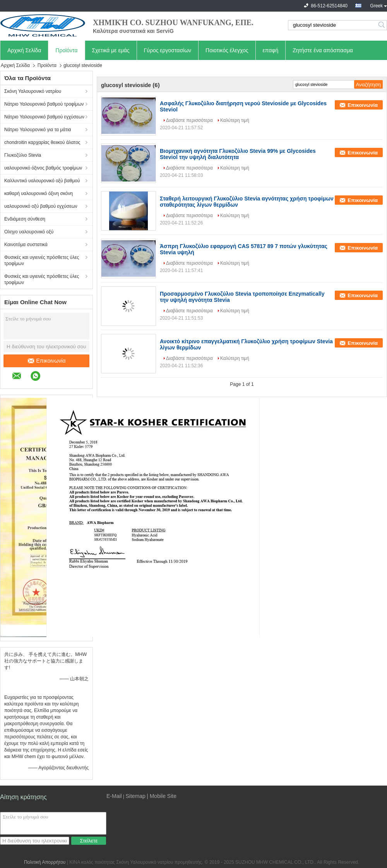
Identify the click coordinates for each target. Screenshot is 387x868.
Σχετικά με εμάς (111, 50)
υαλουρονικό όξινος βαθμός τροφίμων (43, 168)
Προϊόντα (66, 50)
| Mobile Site (162, 796)
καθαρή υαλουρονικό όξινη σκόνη (39, 193)
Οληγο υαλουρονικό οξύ (29, 232)
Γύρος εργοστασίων (168, 50)
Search (382, 25)
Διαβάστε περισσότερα (189, 120)
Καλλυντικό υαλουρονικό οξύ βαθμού (42, 181)
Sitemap (135, 796)
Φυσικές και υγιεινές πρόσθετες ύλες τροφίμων (42, 260)
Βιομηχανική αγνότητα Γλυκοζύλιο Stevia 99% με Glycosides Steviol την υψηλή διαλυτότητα (238, 154)
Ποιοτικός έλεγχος (227, 50)
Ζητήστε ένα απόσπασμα (323, 50)
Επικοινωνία (46, 361)
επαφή (271, 50)
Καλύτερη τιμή (235, 120)
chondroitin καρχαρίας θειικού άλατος (42, 142)
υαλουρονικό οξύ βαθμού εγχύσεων (41, 206)
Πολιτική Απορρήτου (45, 862)
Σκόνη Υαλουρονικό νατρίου (33, 91)
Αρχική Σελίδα (24, 50)
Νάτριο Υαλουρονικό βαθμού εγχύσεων (44, 117)
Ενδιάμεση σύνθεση (25, 219)
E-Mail (114, 796)
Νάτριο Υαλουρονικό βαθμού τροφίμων (44, 104)
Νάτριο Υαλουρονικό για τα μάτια (38, 130)
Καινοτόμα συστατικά (26, 245)
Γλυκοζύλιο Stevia (23, 155)
